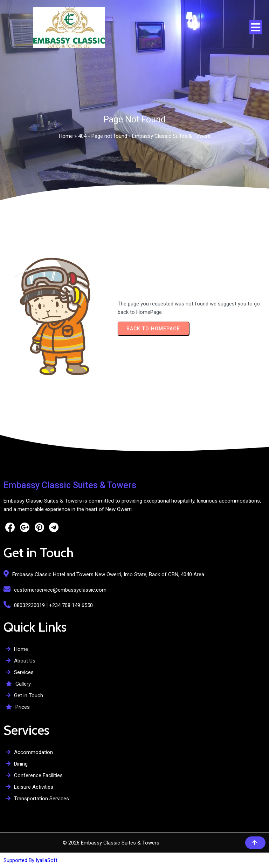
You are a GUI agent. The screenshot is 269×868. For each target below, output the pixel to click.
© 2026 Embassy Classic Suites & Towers (111, 843)
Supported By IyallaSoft (30, 860)
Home (66, 136)
